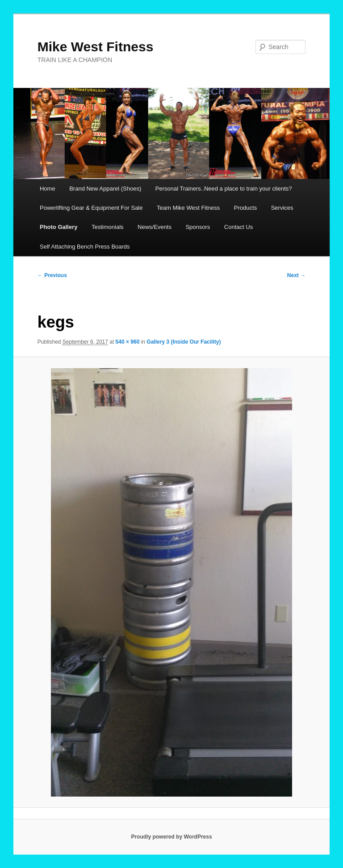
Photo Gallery (59, 227)
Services (282, 208)
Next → (296, 275)
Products (245, 208)
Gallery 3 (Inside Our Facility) (184, 342)
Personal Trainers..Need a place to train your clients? (224, 189)
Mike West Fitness (96, 47)
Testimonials (108, 227)
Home (48, 189)
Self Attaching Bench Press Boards (85, 247)
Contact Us (238, 227)
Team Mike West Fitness (188, 208)
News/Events (155, 227)
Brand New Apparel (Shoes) (105, 189)
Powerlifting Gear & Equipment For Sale (91, 208)
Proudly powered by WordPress (171, 837)
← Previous (52, 275)
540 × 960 (128, 342)
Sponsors (198, 227)
